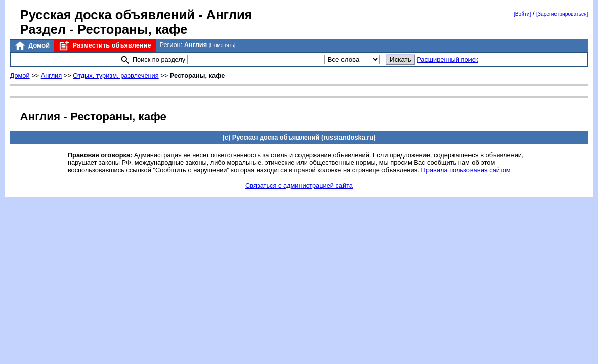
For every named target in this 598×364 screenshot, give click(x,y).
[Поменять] (222, 45)
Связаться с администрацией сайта (299, 185)
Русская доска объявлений (108, 15)
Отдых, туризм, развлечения (116, 76)
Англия (52, 76)
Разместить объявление (104, 46)
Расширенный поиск (447, 59)
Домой (32, 46)
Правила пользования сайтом (466, 170)
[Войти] (522, 14)
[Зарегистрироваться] (562, 14)
